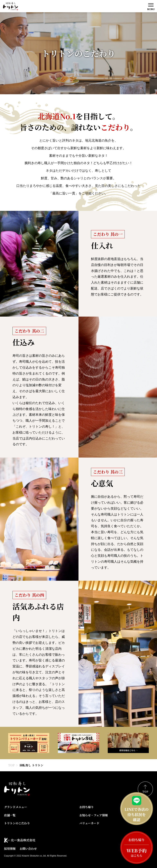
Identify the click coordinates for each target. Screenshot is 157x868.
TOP (11, 765)
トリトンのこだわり (17, 823)
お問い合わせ (28, 849)
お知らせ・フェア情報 (94, 815)
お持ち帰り (86, 807)
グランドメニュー (16, 807)
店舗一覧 (10, 815)
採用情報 (10, 849)
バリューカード (89, 823)
